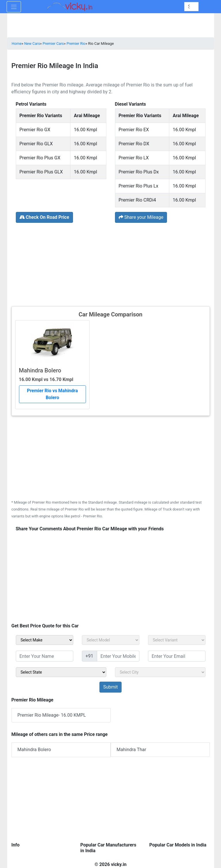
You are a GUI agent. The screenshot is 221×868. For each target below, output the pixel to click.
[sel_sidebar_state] (61, 672)
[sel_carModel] (111, 640)
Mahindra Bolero (34, 750)
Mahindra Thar (131, 750)
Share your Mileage (141, 217)
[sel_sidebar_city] (160, 672)
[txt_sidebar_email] (177, 656)
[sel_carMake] (45, 640)
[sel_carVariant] (177, 640)
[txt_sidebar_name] (45, 656)
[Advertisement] (111, 264)
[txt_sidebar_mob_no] (118, 656)
